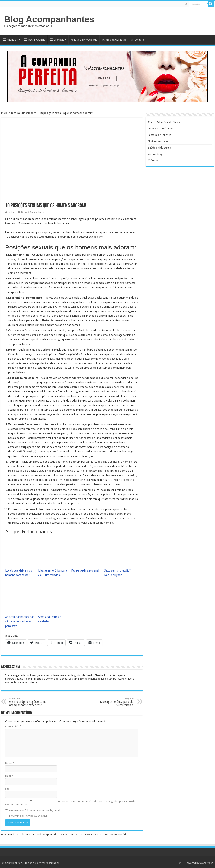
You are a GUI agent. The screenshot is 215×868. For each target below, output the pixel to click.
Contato (138, 40)
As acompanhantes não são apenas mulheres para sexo (19, 620)
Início (4, 113)
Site (7, 787)
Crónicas (57, 40)
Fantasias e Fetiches (159, 135)
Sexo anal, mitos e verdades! (49, 618)
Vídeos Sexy (155, 154)
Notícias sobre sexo (160, 141)
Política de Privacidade (84, 40)
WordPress (206, 861)
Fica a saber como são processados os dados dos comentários (91, 833)
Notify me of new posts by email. (29, 814)
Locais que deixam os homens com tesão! (18, 572)
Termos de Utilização (114, 40)
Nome (10, 761)
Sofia (11, 212)
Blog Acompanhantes (49, 19)
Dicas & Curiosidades (24, 113)
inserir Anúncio (35, 40)
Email (9, 774)
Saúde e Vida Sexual (160, 148)
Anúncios (10, 40)
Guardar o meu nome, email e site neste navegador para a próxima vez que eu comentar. (71, 801)
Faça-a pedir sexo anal (85, 570)
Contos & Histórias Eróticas (164, 122)
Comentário (13, 725)
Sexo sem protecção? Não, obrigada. (117, 572)
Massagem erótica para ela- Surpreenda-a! (52, 572)
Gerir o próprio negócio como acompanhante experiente (30, 700)
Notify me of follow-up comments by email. (35, 809)
